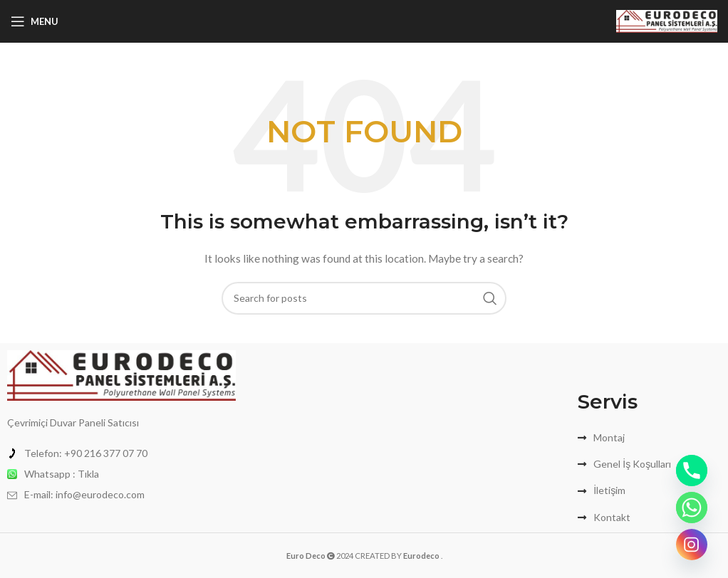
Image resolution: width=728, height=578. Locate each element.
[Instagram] (692, 545)
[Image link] (121, 374)
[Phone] (692, 471)
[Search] (364, 298)
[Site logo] (667, 20)
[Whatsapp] (692, 508)
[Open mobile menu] (35, 21)
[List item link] (121, 453)
